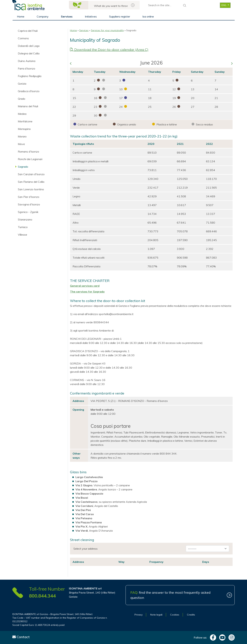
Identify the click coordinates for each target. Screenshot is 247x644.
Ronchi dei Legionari (30, 159)
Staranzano (25, 219)
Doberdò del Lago (29, 46)
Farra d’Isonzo (27, 68)
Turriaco (23, 227)
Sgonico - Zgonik (28, 212)
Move (21, 144)
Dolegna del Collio (29, 53)
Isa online (148, 16)
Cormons (23, 38)
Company (43, 16)
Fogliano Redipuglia (30, 76)
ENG (224, 5)
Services (67, 16)
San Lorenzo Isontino (31, 189)
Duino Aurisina (27, 61)
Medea (22, 114)
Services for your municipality (107, 30)
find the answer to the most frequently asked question (170, 595)
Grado (22, 99)
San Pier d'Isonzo (29, 197)
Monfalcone (25, 121)
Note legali (156, 615)
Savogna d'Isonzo (29, 204)
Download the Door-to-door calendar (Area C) (109, 50)
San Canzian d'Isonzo (31, 174)
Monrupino (24, 129)
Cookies (175, 615)
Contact (21, 637)
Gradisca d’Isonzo (29, 91)
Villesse (22, 235)
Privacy (139, 615)
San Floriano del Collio (31, 182)
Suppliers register (120, 16)
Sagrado (23, 167)
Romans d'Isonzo (28, 152)
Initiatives (91, 16)
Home (21, 16)
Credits (191, 615)
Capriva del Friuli (28, 31)
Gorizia (22, 84)
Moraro (22, 136)
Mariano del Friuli (28, 106)
